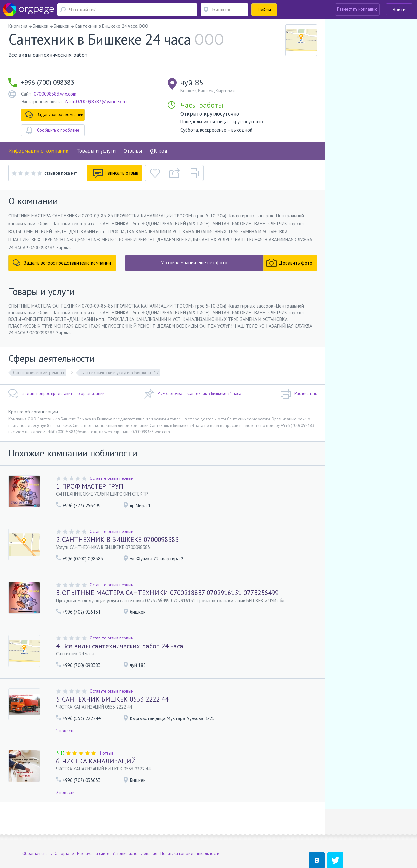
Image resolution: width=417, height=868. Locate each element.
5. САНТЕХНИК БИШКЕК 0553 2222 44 (112, 699)
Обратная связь (37, 827)
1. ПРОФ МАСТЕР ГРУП (90, 486)
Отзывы (133, 151)
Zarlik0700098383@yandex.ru (95, 102)
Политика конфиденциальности (190, 827)
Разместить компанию (357, 9)
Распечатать (299, 394)
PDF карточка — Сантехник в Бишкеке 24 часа (192, 394)
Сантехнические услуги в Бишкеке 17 (120, 372)
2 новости (65, 793)
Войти (399, 9)
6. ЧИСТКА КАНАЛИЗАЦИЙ (96, 761)
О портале (64, 827)
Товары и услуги (96, 151)
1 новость (65, 731)
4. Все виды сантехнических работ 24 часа (120, 646)
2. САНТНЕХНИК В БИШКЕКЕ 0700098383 (117, 540)
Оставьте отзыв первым (112, 478)
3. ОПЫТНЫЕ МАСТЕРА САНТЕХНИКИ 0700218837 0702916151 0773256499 (167, 593)
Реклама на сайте (93, 827)
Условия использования (135, 827)
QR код (159, 151)
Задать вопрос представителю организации (57, 394)
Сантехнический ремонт (39, 372)
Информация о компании (38, 151)
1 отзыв (106, 753)
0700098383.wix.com (55, 94)
